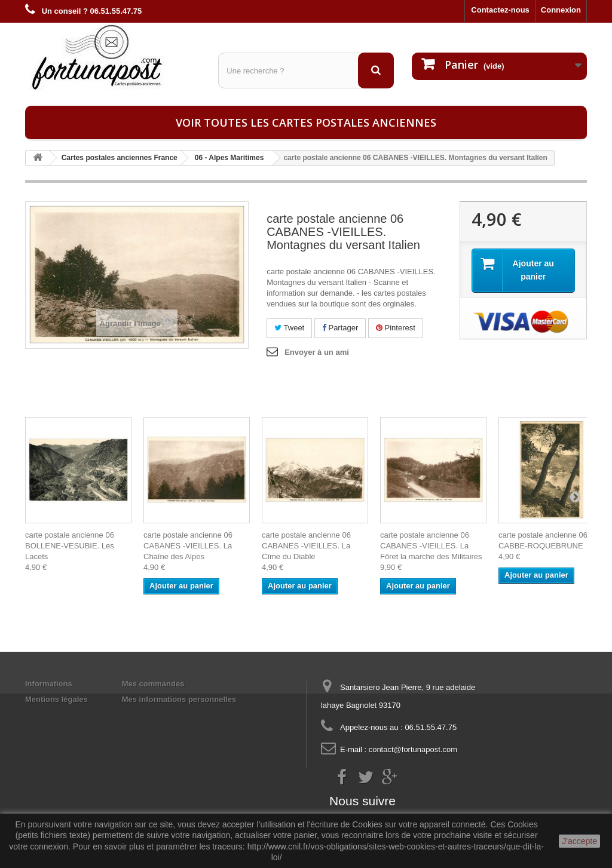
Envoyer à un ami (317, 352)
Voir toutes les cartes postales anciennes (306, 122)
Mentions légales (56, 699)
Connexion (561, 10)
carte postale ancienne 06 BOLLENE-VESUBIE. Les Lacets (70, 546)
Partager (340, 328)
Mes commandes (153, 684)
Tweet (289, 328)
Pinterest (396, 328)
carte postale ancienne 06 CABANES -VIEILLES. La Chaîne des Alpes (188, 546)
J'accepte (579, 841)
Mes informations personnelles (179, 699)
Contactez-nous (500, 10)
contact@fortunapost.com (413, 749)
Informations (49, 684)
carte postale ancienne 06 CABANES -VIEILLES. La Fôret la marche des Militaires (431, 546)
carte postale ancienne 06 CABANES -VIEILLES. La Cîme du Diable (306, 546)
